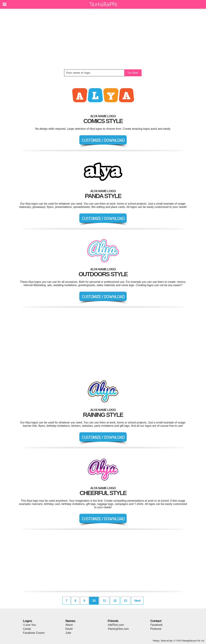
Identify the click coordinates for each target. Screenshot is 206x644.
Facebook (156, 625)
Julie (68, 633)
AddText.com (116, 625)
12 (115, 601)
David (69, 629)
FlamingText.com (118, 629)
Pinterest (156, 629)
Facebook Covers (34, 633)
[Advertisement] (103, 39)
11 (104, 601)
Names (70, 621)
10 (94, 601)
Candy (27, 629)
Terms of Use (166, 641)
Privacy (156, 641)
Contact (156, 621)
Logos (28, 621)
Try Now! (133, 73)
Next (137, 601)
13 (125, 601)
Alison (69, 625)
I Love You (30, 625)
